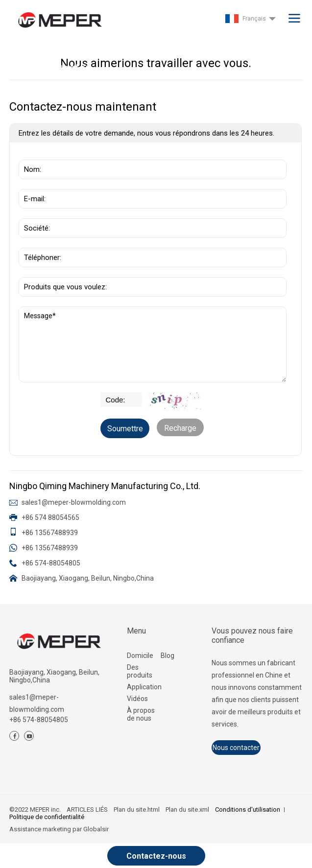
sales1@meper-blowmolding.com (74, 502)
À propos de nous (141, 714)
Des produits (140, 671)
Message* (153, 344)
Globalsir (96, 829)
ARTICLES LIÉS (87, 809)
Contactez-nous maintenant (156, 858)
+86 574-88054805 (51, 563)
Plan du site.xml (187, 809)
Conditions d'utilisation (248, 809)
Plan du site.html (137, 809)
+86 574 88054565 (50, 517)
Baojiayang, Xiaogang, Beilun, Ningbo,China (88, 578)
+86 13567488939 (50, 533)
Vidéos (137, 699)
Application (144, 687)
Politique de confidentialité (47, 817)
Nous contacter (236, 748)
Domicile (140, 656)
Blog (168, 656)
